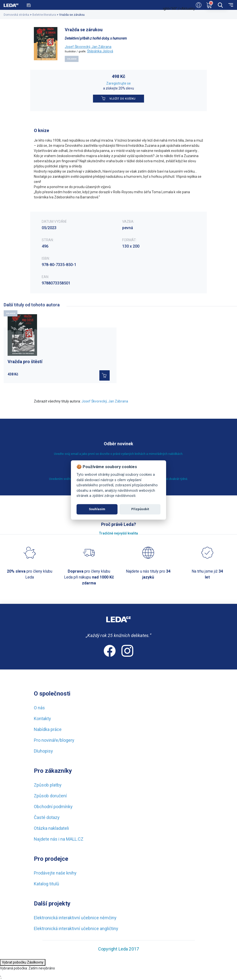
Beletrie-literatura (44, 15)
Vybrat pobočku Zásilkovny (23, 962)
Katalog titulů (46, 884)
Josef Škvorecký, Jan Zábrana (88, 47)
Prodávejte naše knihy (55, 873)
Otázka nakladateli (51, 828)
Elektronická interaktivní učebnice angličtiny (76, 928)
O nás (39, 708)
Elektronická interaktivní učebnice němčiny (75, 918)
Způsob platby (48, 785)
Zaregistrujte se (118, 83)
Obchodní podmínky (53, 807)
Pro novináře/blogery (54, 740)
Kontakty (42, 719)
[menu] (231, 4)
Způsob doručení (50, 796)
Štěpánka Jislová (100, 51)
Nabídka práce (48, 729)
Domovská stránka (16, 15)
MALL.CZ (75, 839)
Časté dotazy (47, 817)
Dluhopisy (43, 751)
